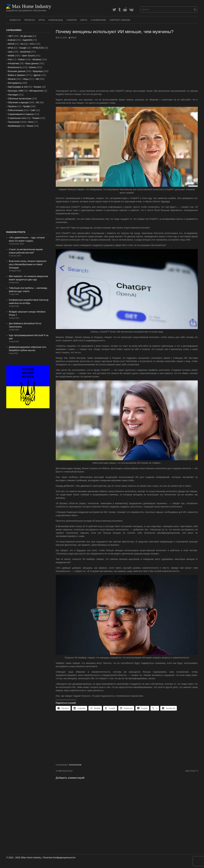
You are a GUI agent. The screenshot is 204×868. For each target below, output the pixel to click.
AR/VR (11, 44)
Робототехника (15, 110)
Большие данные (17, 71)
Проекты (30, 20)
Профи (26, 106)
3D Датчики (26, 36)
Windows (37, 60)
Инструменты (15, 83)
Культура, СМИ (16, 91)
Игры (42, 20)
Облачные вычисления (20, 99)
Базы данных (32, 63)
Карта (84, 20)
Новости (15, 20)
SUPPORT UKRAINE (120, 20)
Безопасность (15, 67)
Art (22, 44)
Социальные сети (17, 118)
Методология (36, 91)
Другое (37, 75)
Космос (38, 87)
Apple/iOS (28, 40)
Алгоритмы (14, 63)
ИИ (37, 79)
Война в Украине (16, 75)
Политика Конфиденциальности (59, 858)
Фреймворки (14, 126)
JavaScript (25, 52)
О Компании (98, 20)
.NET (10, 36)
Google (23, 48)
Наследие (13, 95)
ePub (11, 48)
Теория (36, 118)
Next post (191, 771)
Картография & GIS (18, 87)
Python (22, 60)
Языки (30, 126)
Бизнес (33, 67)
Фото (31, 122)
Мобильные (56, 20)
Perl (10, 60)
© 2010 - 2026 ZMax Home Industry (24, 858)
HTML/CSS (38, 48)
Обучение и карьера (18, 102)
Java (10, 52)
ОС (38, 102)
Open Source (28, 56)
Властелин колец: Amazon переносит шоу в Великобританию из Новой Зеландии (28, 264)
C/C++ (33, 44)
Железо (12, 79)
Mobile (11, 56)
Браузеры (38, 71)
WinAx (73, 38)
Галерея (72, 20)
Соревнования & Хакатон (21, 114)
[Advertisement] (127, 64)
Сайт (33, 110)
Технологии (75, 765)
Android (12, 40)
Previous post (65, 771)
